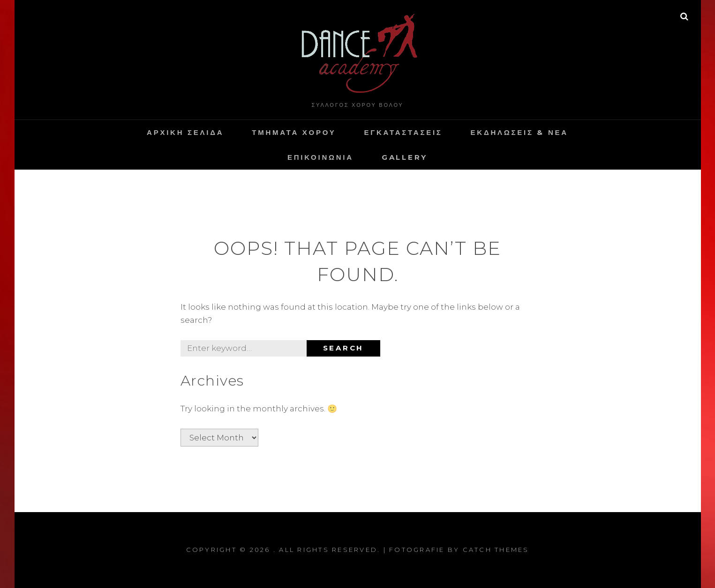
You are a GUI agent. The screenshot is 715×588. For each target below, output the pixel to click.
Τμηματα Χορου (294, 132)
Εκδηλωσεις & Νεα (519, 132)
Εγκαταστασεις (403, 132)
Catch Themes (496, 550)
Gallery (405, 157)
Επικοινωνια (320, 157)
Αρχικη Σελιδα (185, 132)
